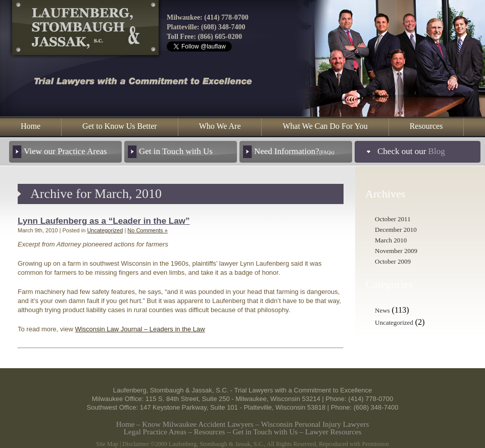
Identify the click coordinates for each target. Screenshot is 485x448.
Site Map (107, 444)
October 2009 (393, 261)
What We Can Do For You (325, 126)
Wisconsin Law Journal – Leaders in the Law (140, 329)
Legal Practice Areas (155, 432)
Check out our (411, 151)
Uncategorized (105, 230)
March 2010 (391, 240)
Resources (426, 126)
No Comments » (147, 230)
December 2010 (396, 230)
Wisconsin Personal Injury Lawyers (315, 424)
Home (31, 126)
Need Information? (294, 151)
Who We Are (220, 126)
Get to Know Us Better (120, 126)
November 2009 (396, 251)
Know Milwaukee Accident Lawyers (198, 424)
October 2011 (393, 219)
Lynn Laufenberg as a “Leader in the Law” (104, 221)
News (382, 310)
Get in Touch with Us (176, 151)
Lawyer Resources (333, 432)
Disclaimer (136, 444)
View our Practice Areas (65, 151)
